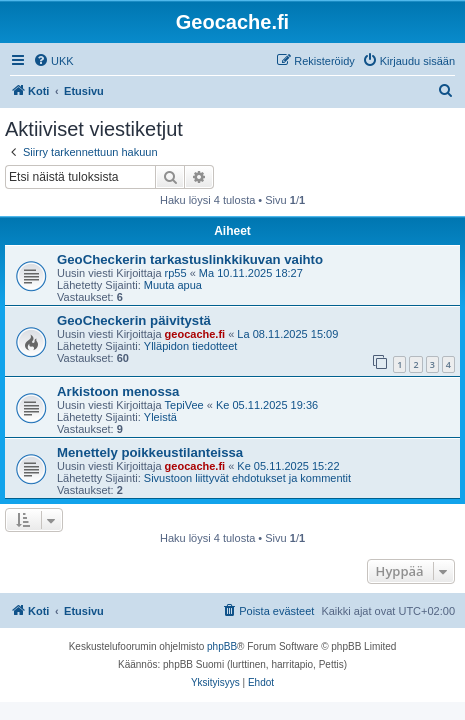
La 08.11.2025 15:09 (287, 334)
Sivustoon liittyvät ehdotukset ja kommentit (247, 478)
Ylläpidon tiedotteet (191, 346)
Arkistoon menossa (118, 391)
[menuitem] (53, 61)
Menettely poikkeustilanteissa (150, 452)
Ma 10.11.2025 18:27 (251, 273)
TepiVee (184, 405)
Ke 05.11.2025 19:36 (267, 405)
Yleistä (160, 417)
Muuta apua (173, 285)
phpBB (222, 646)
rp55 (176, 273)
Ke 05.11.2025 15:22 (288, 466)
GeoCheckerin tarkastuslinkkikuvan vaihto (190, 259)
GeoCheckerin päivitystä (134, 320)
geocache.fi (195, 334)
